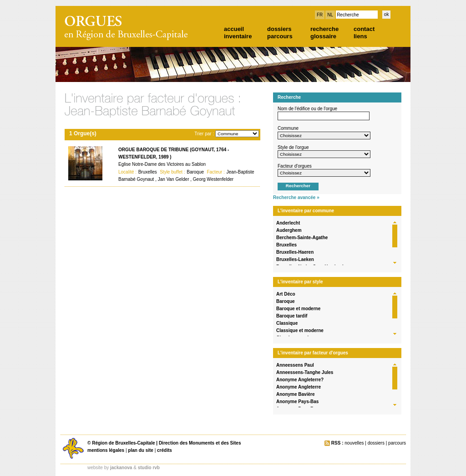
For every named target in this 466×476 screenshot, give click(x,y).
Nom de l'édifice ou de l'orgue (307, 109)
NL (330, 15)
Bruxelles (286, 245)
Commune (288, 128)
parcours (280, 36)
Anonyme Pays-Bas (297, 402)
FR (320, 15)
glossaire (323, 36)
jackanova (121, 468)
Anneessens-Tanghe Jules (305, 372)
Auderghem (289, 230)
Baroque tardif (292, 316)
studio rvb (149, 468)
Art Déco (286, 294)
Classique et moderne (300, 330)
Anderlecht (288, 223)
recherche (324, 29)
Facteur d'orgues (295, 166)
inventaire (238, 36)
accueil (234, 29)
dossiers (279, 29)
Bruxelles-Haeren (295, 252)
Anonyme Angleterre (299, 387)
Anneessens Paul (295, 365)
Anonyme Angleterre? (300, 380)
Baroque (286, 301)
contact (364, 29)
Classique (287, 323)
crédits (165, 450)
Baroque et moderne (298, 309)
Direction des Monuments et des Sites (200, 443)
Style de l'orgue (293, 147)
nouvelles (354, 443)
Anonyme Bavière (295, 394)
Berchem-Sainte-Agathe (302, 238)
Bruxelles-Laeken (295, 259)
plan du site (141, 450)
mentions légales (106, 450)
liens (360, 36)
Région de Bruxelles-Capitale (123, 443)
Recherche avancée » (296, 197)
